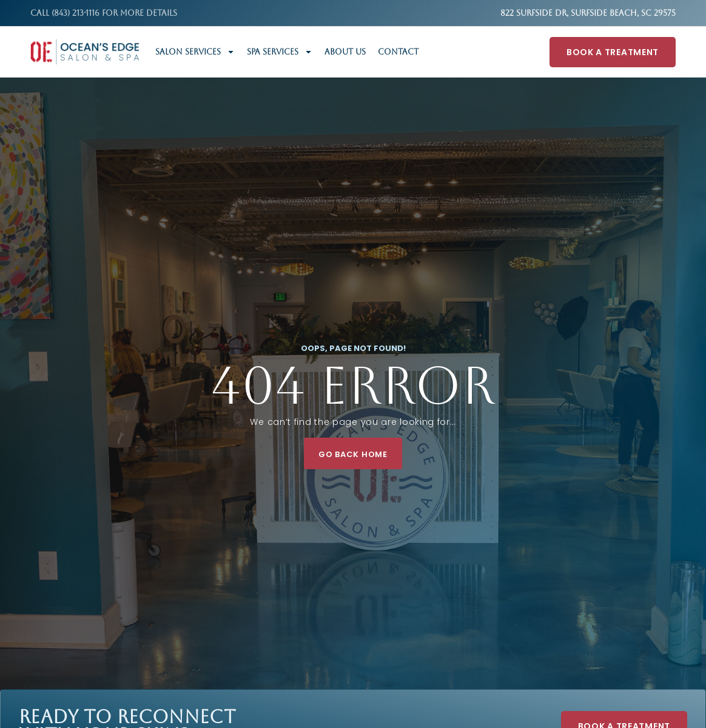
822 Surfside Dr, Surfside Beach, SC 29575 (588, 13)
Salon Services (195, 52)
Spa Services (280, 52)
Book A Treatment (613, 52)
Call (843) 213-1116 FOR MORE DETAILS (104, 13)
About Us (345, 52)
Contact (398, 52)
